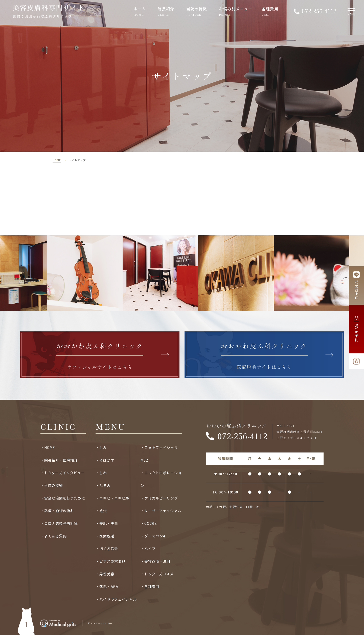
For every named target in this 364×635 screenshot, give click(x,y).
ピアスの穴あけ (112, 561)
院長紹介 (166, 9)
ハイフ (150, 549)
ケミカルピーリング (161, 498)
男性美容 (107, 574)
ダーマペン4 (155, 536)
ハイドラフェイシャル (118, 599)
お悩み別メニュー (236, 9)
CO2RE (151, 523)
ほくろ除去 (109, 549)
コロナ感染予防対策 (61, 523)
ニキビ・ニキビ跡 (114, 498)
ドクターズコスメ (159, 574)
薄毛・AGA (109, 586)
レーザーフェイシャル (163, 511)
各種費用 (270, 9)
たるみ (105, 485)
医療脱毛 (107, 536)
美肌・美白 (109, 523)
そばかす (107, 460)
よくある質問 (55, 536)
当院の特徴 (197, 9)
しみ (103, 447)
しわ (103, 473)
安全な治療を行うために (65, 498)
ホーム (140, 9)
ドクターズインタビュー (64, 473)
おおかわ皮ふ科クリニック (236, 426)
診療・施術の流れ (59, 511)
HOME (57, 160)
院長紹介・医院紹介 (61, 460)
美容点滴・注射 (157, 561)
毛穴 (103, 511)
